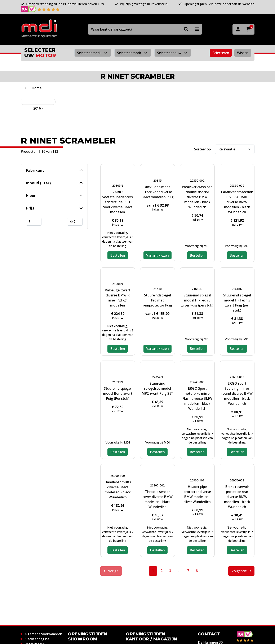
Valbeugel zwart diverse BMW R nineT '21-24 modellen (118, 298)
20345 (158, 180)
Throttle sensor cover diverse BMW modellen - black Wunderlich (158, 499)
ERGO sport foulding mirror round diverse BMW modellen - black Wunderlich (237, 393)
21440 (158, 289)
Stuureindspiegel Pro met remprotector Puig (158, 300)
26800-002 (157, 485)
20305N (118, 186)
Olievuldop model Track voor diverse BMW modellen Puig (158, 192)
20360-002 (237, 186)
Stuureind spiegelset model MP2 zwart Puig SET (158, 388)
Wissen (243, 53)
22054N (157, 377)
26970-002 (237, 480)
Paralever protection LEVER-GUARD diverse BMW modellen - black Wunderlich (237, 202)
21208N (118, 284)
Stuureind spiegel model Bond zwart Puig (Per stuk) (118, 393)
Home (37, 88)
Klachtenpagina (37, 639)
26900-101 (197, 480)
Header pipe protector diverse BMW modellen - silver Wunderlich (197, 494)
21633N (118, 382)
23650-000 (237, 377)
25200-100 (118, 476)
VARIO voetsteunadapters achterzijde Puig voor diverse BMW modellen (118, 202)
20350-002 (197, 180)
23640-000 (197, 382)
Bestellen (118, 255)
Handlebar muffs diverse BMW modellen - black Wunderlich (118, 490)
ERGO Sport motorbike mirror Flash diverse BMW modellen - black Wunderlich (197, 398)
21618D (197, 289)
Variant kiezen (158, 255)
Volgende (241, 571)
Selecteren (221, 53)
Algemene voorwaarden (43, 634)
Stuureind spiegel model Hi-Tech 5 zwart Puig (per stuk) (237, 303)
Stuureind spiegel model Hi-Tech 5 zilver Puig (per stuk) (197, 300)
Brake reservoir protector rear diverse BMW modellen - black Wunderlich (237, 497)
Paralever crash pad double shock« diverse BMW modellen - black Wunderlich (197, 197)
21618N (237, 289)
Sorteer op (202, 149)
